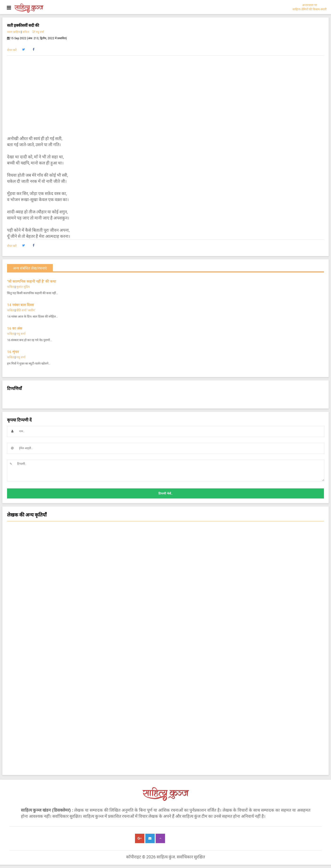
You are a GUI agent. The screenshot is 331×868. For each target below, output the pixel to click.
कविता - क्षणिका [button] (165, 587)
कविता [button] (165, 596)
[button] (23, 50)
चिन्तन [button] (165, 540)
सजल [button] (165, 531)
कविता (26, 32)
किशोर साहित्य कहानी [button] (165, 672)
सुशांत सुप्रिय (23, 287)
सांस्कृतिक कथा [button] (165, 549)
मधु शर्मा (38, 32)
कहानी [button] (165, 559)
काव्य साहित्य (14, 32)
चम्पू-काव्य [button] (165, 643)
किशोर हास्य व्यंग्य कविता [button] (165, 653)
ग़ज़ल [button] (165, 634)
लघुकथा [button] (165, 568)
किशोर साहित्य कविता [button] (165, 606)
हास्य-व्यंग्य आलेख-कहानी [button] (165, 662)
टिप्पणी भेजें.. (165, 494)
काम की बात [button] (165, 615)
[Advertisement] (165, 96)
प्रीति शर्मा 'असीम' (26, 310)
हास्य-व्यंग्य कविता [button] (165, 578)
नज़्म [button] (165, 625)
